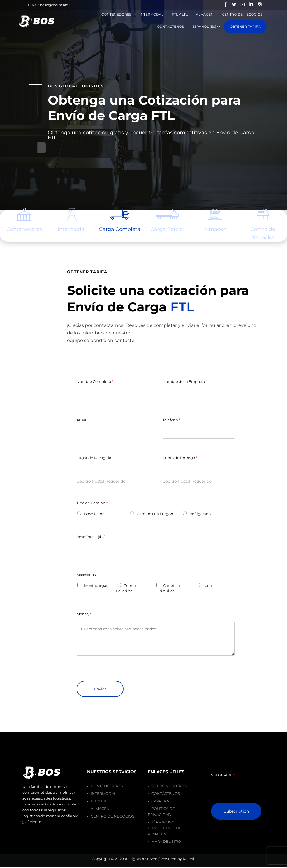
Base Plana (94, 514)
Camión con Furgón (155, 514)
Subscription (236, 811)
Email (83, 419)
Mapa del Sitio (166, 841)
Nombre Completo (95, 381)
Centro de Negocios (263, 233)
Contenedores (107, 786)
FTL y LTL (99, 801)
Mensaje (84, 614)
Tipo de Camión (92, 503)
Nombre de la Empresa (185, 381)
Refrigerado (200, 514)
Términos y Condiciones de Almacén (165, 828)
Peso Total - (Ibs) (92, 537)
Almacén (215, 229)
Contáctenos (166, 793)
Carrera (160, 801)
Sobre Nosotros (169, 786)
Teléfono (171, 420)
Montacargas (96, 585)
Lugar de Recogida (95, 458)
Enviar (100, 689)
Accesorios (86, 575)
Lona (207, 585)
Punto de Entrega (180, 458)
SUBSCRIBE (223, 775)
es (24, 229)
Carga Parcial (167, 229)
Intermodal (72, 229)
